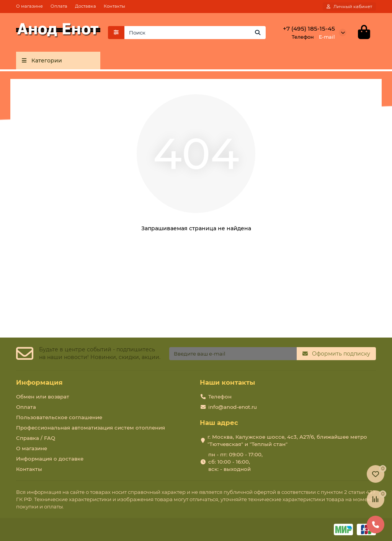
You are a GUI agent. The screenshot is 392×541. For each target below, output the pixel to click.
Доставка (86, 6)
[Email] (233, 354)
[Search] (195, 33)
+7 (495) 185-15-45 (309, 29)
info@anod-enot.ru (233, 407)
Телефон (220, 397)
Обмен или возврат (43, 397)
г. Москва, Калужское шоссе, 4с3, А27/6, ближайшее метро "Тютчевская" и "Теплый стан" (287, 440)
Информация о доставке (50, 459)
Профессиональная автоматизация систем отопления (91, 428)
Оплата (59, 6)
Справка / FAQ (36, 438)
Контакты (114, 6)
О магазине (29, 6)
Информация (39, 382)
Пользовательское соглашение (59, 417)
